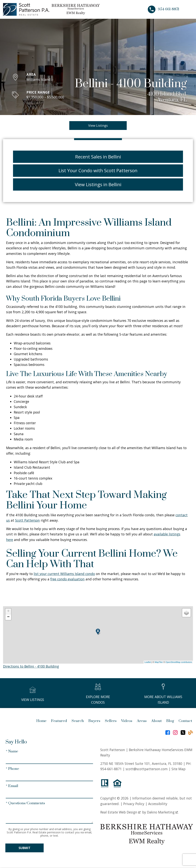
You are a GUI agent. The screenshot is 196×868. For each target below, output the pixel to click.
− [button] (8, 618)
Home (41, 721)
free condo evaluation (67, 579)
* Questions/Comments (25, 804)
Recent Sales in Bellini (98, 157)
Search (78, 721)
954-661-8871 (111, 769)
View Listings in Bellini (98, 185)
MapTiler (159, 662)
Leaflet (148, 662)
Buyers (94, 721)
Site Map (178, 769)
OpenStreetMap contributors (179, 662)
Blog (170, 721)
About (156, 721)
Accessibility (158, 804)
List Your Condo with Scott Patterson (98, 171)
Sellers (111, 721)
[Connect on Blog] (191, 733)
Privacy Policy (134, 804)
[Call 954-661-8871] (163, 9)
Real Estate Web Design (120, 813)
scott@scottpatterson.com (147, 769)
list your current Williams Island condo (64, 574)
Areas (142, 721)
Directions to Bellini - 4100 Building (31, 667)
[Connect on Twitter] (183, 733)
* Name (12, 752)
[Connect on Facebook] (168, 733)
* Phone (12, 769)
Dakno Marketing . (163, 813)
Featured (59, 721)
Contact (185, 721)
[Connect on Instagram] (175, 733)
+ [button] (8, 612)
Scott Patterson (27, 521)
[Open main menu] (188, 9)
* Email (12, 786)
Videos (127, 721)
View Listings (98, 126)
